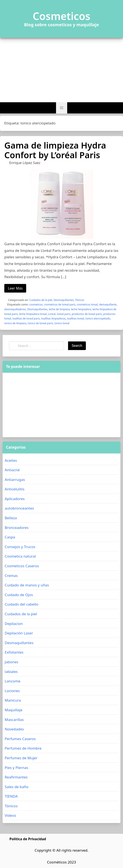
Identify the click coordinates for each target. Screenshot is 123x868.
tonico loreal (62, 323)
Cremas (11, 576)
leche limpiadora (81, 309)
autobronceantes (19, 508)
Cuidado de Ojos (19, 595)
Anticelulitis (15, 489)
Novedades (14, 729)
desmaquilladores (15, 309)
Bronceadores (17, 528)
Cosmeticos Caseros (22, 566)
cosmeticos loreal (87, 305)
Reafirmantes (16, 777)
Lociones (12, 691)
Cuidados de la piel (41, 300)
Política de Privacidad (28, 839)
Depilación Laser (19, 633)
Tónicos (80, 300)
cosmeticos (36, 305)
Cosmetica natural (20, 556)
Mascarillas (14, 720)
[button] (62, 108)
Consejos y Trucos (20, 547)
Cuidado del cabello (21, 604)
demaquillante (108, 305)
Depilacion (14, 624)
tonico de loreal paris (40, 323)
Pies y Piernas (16, 768)
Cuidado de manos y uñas (27, 585)
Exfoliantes (14, 652)
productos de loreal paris (87, 314)
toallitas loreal (75, 319)
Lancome (13, 681)
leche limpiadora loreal (33, 314)
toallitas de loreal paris (26, 319)
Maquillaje (14, 710)
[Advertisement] (61, 70)
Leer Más (15, 288)
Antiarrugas (15, 480)
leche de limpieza (59, 309)
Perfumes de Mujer (21, 758)
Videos (10, 815)
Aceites (11, 460)
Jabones (11, 662)
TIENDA (11, 796)
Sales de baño (17, 787)
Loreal (52, 314)
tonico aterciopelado (98, 319)
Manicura (13, 700)
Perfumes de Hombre (23, 748)
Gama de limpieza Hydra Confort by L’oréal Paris (55, 150)
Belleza (11, 518)
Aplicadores (15, 499)
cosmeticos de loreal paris (60, 305)
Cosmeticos (61, 16)
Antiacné (12, 470)
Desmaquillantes (64, 300)
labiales (11, 672)
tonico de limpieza (15, 323)
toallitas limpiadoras (53, 319)
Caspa (10, 537)
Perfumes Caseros (20, 739)
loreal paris (64, 314)
